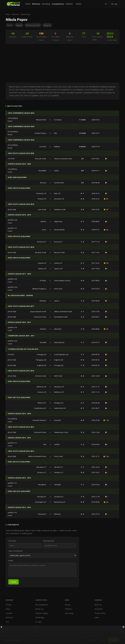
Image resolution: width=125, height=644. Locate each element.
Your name (12, 541)
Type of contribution (16, 551)
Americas (9, 617)
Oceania (9, 613)
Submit (13, 582)
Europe (9, 605)
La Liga (38, 622)
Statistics (69, 4)
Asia (7, 622)
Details (11, 561)
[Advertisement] (62, 63)
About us (98, 605)
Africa (8, 609)
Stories (79, 4)
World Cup (39, 609)
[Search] (106, 4)
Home (28, 4)
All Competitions (42, 605)
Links (97, 617)
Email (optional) (49, 541)
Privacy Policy (100, 613)
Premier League (42, 613)
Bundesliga (40, 617)
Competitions (58, 4)
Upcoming (46, 4)
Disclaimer (99, 609)
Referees (36, 4)
